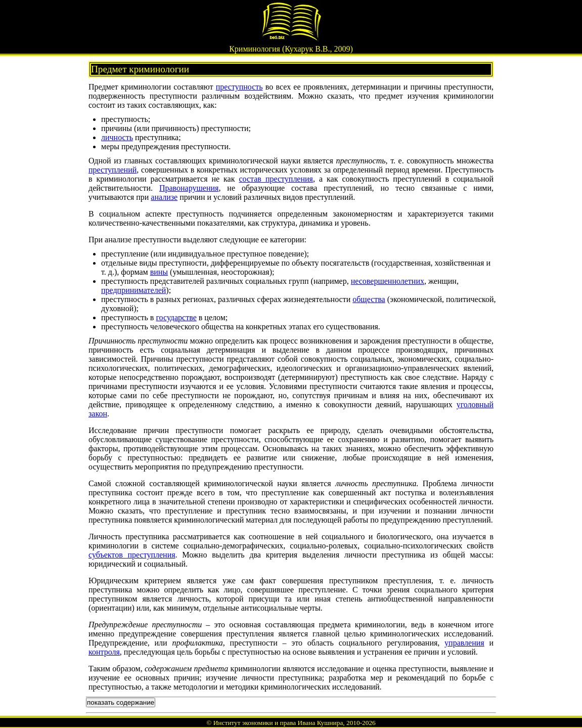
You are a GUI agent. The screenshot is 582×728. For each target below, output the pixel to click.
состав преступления (276, 179)
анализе (164, 197)
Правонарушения (189, 188)
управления (464, 643)
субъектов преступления (132, 555)
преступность (239, 87)
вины (159, 272)
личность (117, 137)
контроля (104, 652)
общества (369, 299)
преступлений (113, 170)
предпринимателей (133, 290)
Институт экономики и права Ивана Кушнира (278, 723)
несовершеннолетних (388, 281)
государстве (176, 317)
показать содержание (121, 702)
